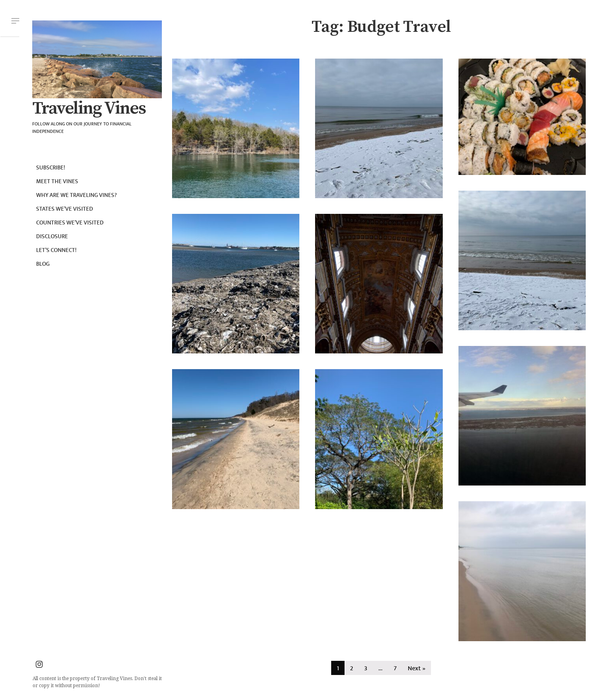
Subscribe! (51, 168)
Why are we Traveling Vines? (77, 195)
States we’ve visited (65, 209)
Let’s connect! (56, 250)
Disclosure (52, 236)
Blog (43, 264)
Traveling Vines (89, 109)
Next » (417, 668)
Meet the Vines (57, 181)
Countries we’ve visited (70, 223)
